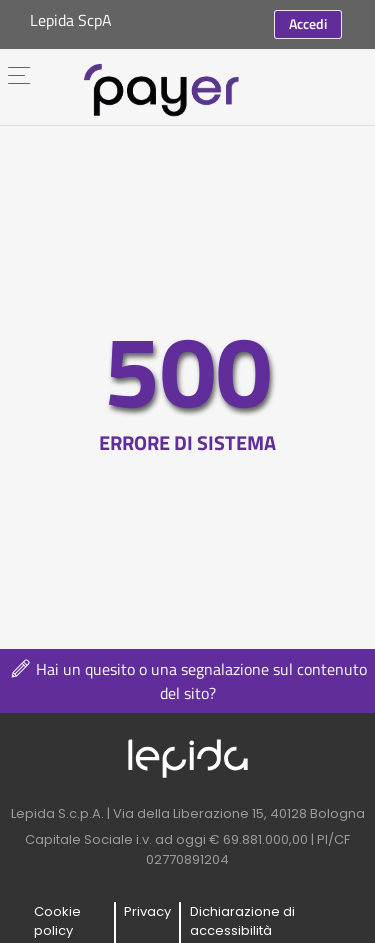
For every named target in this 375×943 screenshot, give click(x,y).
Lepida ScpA (71, 20)
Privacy (147, 911)
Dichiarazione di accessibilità (242, 921)
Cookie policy (57, 921)
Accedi (308, 23)
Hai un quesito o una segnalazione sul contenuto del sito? (187, 681)
